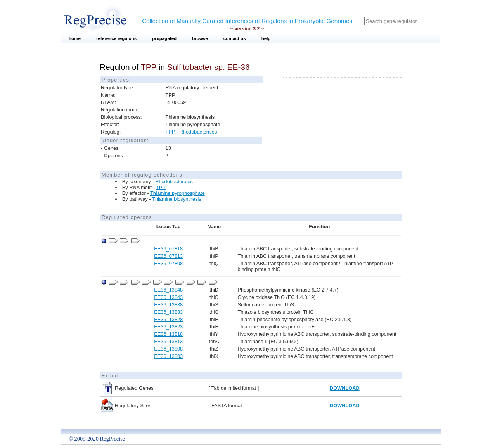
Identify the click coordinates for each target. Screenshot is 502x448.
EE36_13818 (168, 334)
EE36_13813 (168, 341)
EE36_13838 (168, 305)
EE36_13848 (168, 290)
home (75, 38)
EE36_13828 (168, 319)
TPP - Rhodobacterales (191, 132)
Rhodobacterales (174, 181)
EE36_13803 (168, 356)
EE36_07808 (168, 263)
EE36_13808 (168, 349)
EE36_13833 (168, 312)
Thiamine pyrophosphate (177, 193)
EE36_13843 (168, 297)
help (266, 38)
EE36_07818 (168, 249)
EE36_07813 (168, 256)
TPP (161, 187)
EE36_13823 (168, 327)
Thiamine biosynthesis (177, 199)
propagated (164, 38)
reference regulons (116, 38)
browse (200, 38)
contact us (235, 38)
